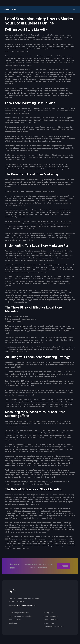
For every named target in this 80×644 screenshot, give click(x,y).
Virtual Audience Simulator (54, 627)
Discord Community (51, 616)
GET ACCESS (63, 566)
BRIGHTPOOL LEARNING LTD (27, 606)
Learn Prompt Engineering (19, 613)
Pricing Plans (48, 613)
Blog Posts (13, 623)
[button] (75, 9)
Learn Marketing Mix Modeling (20, 616)
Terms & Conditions (51, 620)
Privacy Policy (49, 623)
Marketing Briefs (15, 620)
